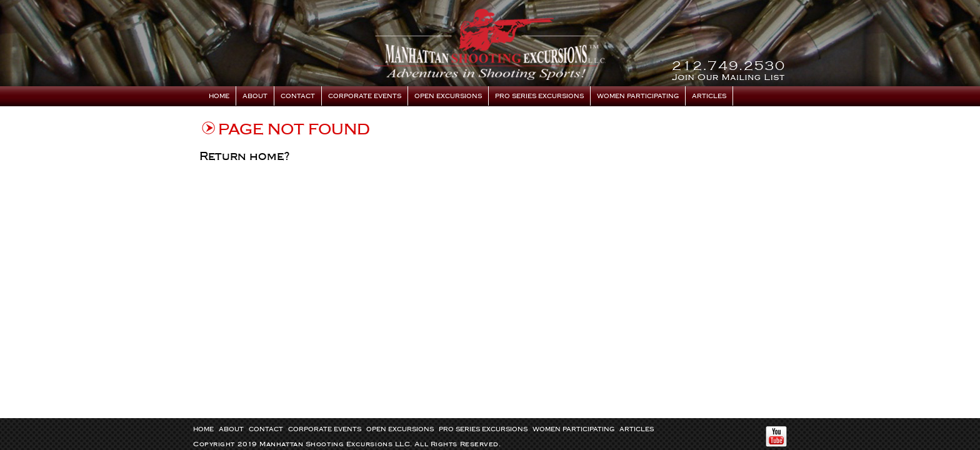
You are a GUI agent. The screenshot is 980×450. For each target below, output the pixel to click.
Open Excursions (448, 96)
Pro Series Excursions (539, 96)
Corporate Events (365, 96)
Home (219, 96)
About (255, 96)
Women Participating (638, 96)
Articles (709, 96)
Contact (298, 96)
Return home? (245, 156)
